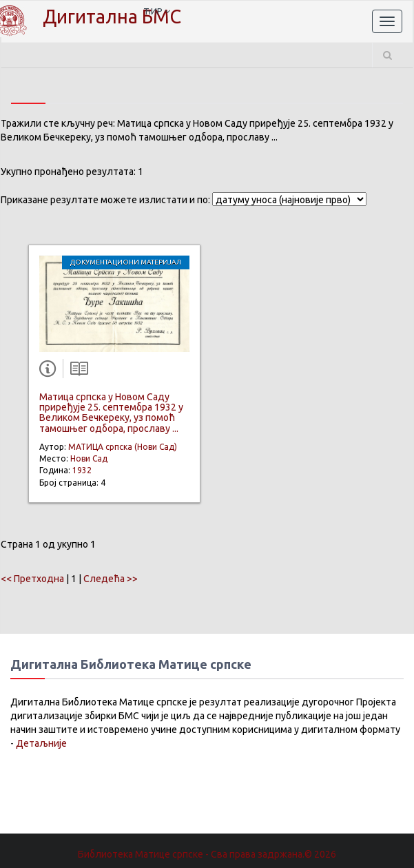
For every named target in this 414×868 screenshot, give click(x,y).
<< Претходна (32, 579)
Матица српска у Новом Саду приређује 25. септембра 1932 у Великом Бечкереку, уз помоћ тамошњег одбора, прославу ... (111, 413)
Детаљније (41, 743)
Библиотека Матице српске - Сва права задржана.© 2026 (207, 854)
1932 (82, 470)
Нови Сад (89, 458)
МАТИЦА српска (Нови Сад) (123, 447)
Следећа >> (111, 579)
